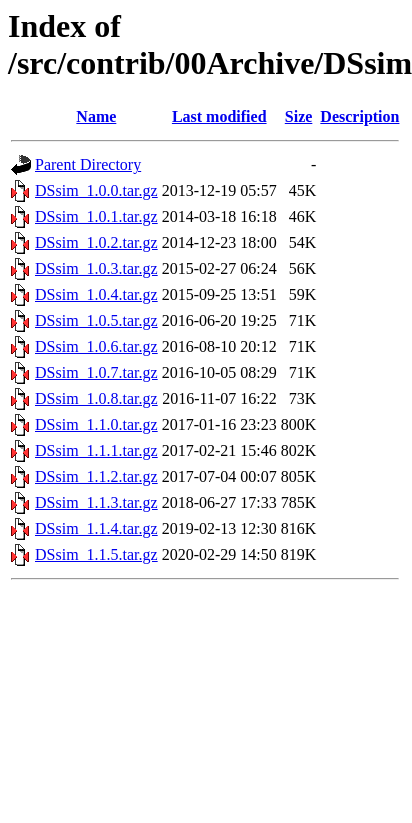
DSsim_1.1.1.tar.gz (96, 450)
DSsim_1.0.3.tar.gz (96, 268)
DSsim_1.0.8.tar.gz (96, 398)
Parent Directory (88, 164)
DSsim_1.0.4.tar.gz (96, 294)
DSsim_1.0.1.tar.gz (96, 216)
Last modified (219, 116)
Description (359, 116)
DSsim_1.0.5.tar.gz (96, 320)
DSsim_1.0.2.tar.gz (96, 242)
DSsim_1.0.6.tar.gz (96, 346)
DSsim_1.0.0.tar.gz (96, 190)
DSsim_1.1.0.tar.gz (96, 424)
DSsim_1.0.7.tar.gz (96, 372)
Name (96, 116)
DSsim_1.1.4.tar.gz (96, 528)
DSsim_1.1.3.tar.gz (96, 502)
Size (299, 116)
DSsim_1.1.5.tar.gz (96, 554)
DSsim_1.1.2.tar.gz (96, 476)
